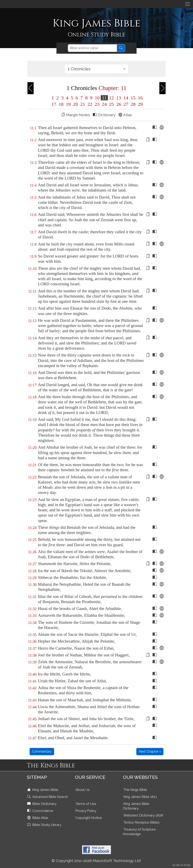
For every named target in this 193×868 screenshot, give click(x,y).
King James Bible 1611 (140, 797)
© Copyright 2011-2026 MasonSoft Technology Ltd (96, 861)
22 (90, 104)
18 (61, 104)
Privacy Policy (86, 811)
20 (75, 104)
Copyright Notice (89, 818)
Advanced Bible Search (48, 797)
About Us (82, 790)
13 (119, 98)
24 (104, 104)
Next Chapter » (150, 751)
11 (104, 98)
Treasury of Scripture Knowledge (139, 832)
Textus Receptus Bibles (141, 822)
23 (97, 104)
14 (126, 98)
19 (68, 104)
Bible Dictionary (42, 804)
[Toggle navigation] (188, 4)
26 (119, 104)
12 (112, 98)
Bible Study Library (45, 825)
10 (97, 98)
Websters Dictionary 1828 (143, 815)
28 (133, 104)
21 (83, 104)
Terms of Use (86, 804)
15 (133, 98)
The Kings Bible (135, 790)
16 (140, 98)
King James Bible (43, 790)
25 (112, 104)
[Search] (92, 48)
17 (54, 104)
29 (140, 104)
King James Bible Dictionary (136, 806)
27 (126, 104)
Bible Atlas (38, 818)
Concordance (41, 811)
